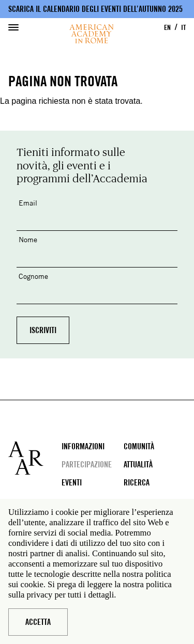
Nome (28, 239)
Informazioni (83, 446)
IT (183, 27)
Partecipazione (87, 465)
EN (167, 27)
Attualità (138, 465)
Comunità (139, 446)
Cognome (33, 276)
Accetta (38, 622)
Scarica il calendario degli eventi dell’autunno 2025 (95, 9)
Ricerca (137, 483)
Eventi (72, 483)
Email (28, 203)
